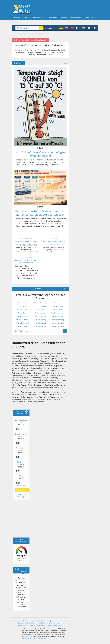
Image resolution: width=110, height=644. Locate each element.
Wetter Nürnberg (58, 320)
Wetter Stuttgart (58, 323)
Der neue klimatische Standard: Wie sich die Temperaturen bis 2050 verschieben (40, 213)
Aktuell (26, 18)
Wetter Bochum (22, 310)
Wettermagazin (39, 18)
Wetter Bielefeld (22, 306)
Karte (18, 494)
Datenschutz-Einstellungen (27, 623)
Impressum (34, 621)
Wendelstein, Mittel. (21, 449)
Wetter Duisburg (40, 303)
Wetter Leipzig (58, 306)
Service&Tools (90, 18)
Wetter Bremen (22, 316)
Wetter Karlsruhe (40, 326)
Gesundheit (53, 18)
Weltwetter (49, 28)
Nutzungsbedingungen (29, 638)
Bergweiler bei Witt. (21, 435)
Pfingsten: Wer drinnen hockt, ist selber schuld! (26, 261)
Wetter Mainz (58, 310)
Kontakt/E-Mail (23, 621)
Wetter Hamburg (40, 320)
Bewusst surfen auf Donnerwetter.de (48, 625)
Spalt (21, 476)
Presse (31, 625)
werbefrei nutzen (44, 623)
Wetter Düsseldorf (40, 306)
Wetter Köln (58, 303)
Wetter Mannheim (58, 313)
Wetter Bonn (22, 313)
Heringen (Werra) (21, 463)
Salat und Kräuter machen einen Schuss (54, 243)
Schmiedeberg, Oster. (21, 421)
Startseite (17, 18)
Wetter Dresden (22, 326)
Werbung (56, 623)
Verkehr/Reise (76, 18)
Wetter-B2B (22, 625)
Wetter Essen (40, 310)
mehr (65, 63)
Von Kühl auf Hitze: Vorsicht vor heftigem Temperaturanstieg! (40, 154)
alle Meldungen (21, 496)
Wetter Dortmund (22, 323)
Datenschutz (45, 621)
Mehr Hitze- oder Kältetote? (26, 242)
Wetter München (58, 316)
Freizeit (64, 18)
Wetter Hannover (40, 323)
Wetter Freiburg (40, 316)
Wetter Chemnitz (22, 320)
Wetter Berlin (22, 303)
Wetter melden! (23, 490)
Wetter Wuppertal (58, 326)
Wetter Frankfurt (40, 313)
